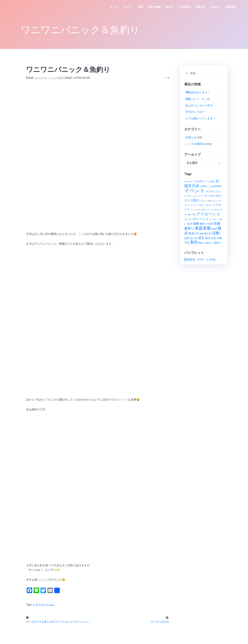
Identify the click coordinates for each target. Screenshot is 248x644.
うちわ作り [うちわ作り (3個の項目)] (199, 181)
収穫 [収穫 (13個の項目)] (217, 224)
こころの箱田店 (56, 78)
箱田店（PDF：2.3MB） (202, 260)
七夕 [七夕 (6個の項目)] (190, 224)
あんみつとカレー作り (199, 106)
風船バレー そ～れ (198, 99)
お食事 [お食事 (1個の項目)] (203, 186)
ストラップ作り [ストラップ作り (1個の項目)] (197, 205)
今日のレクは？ (195, 112)
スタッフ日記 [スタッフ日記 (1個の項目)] (206, 201)
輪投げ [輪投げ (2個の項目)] (202, 243)
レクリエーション (44, 605)
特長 (141, 7)
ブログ (126, 7)
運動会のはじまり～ (198, 92)
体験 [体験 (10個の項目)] (196, 224)
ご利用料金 (184, 7)
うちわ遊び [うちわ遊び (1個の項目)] (210, 181)
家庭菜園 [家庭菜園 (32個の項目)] (203, 228)
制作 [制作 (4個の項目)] (203, 224)
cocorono (40, 78)
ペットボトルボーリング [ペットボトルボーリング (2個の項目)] (202, 210)
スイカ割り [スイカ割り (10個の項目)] (192, 200)
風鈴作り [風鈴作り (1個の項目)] (209, 243)
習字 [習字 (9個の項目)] (201, 238)
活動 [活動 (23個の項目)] (216, 233)
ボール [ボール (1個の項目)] (217, 210)
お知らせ (216, 7)
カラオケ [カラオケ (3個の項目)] (210, 191)
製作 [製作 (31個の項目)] (194, 242)
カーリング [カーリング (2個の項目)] (198, 196)
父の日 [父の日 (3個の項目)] (194, 238)
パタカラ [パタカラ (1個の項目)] (208, 205)
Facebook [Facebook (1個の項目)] (188, 181)
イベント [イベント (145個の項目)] (195, 191)
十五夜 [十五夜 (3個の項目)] (209, 224)
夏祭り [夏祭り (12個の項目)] (189, 228)
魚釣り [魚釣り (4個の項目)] (218, 243)
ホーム (114, 7)
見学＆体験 (154, 7)
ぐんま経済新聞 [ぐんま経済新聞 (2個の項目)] (214, 186)
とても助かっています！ (200, 118)
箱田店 (169, 7)
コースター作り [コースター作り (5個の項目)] (213, 196)
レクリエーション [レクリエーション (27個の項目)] (202, 216)
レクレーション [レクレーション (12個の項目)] (200, 219)
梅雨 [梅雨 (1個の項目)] (202, 234)
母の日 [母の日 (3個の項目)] (208, 234)
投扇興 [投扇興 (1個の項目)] (214, 229)
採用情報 (231, 7)
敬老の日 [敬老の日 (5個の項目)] (194, 233)
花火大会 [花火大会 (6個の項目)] (210, 238)
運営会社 (201, 7)
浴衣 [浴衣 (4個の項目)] (187, 238)
